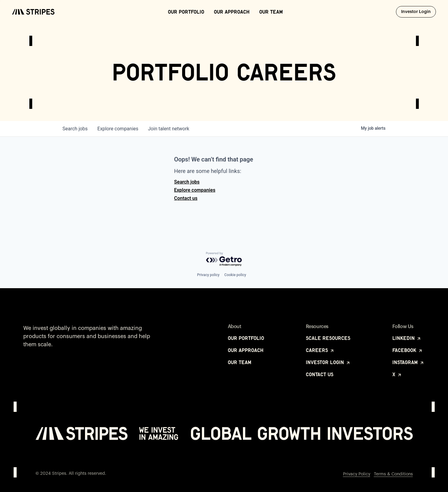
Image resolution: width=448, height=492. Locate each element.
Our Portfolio (186, 12)
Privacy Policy (357, 474)
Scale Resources (328, 338)
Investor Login (419, 11)
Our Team (271, 12)
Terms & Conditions (393, 474)
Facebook (408, 350)
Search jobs (187, 182)
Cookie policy (235, 275)
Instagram (408, 362)
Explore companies (195, 190)
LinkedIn (407, 338)
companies (118, 129)
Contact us (186, 198)
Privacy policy (208, 275)
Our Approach (232, 12)
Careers (320, 350)
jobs (75, 129)
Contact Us (320, 374)
